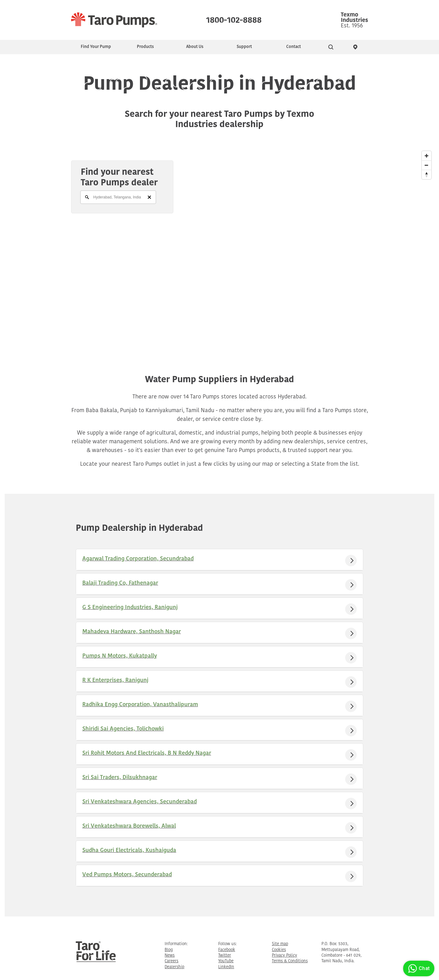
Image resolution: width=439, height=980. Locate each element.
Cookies (279, 950)
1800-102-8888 (234, 19)
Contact (294, 47)
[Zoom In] (427, 156)
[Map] (219, 247)
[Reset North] (427, 174)
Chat (418, 968)
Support (244, 47)
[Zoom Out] (427, 165)
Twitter (225, 956)
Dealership (174, 967)
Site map (280, 944)
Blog (169, 950)
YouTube (226, 961)
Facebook (227, 950)
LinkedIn (226, 967)
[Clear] (149, 197)
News (170, 956)
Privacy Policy (285, 956)
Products (145, 47)
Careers (171, 961)
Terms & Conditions (290, 961)
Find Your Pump (96, 47)
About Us (195, 47)
